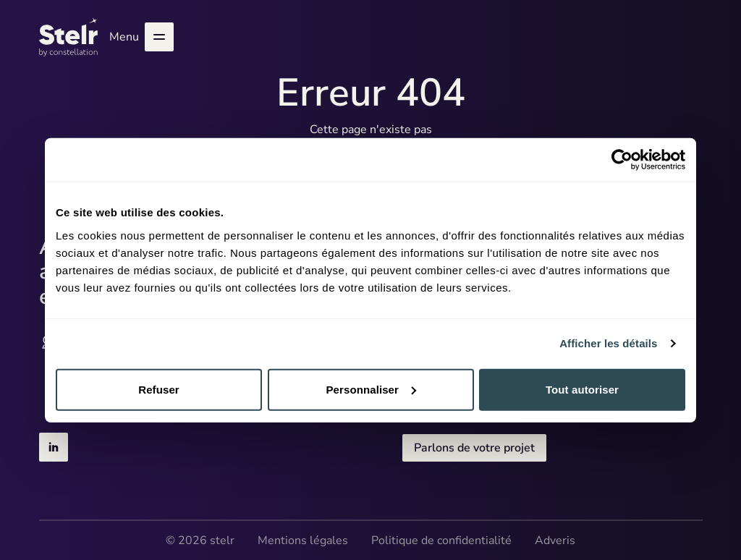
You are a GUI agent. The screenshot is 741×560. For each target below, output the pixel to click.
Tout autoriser (582, 389)
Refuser (159, 389)
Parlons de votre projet (474, 448)
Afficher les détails (608, 343)
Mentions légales (303, 540)
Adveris (555, 540)
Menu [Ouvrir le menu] (141, 37)
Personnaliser (371, 389)
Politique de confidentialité (441, 540)
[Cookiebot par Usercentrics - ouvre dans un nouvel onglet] (622, 160)
